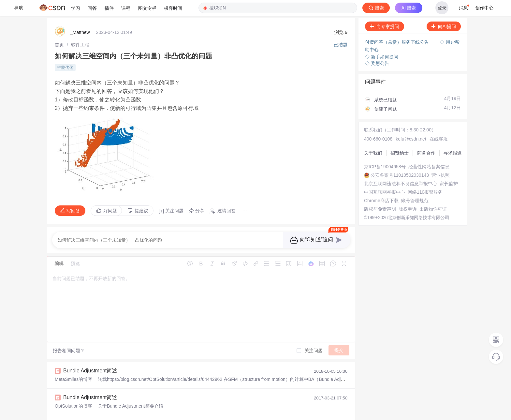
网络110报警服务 (425, 176)
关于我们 (373, 137)
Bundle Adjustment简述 (90, 355)
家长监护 (449, 168)
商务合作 (426, 137)
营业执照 (441, 159)
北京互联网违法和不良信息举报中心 (401, 168)
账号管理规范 (415, 185)
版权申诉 (408, 193)
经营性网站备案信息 (429, 151)
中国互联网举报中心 (385, 176)
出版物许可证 (433, 193)
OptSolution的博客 (73, 390)
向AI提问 (444, 11)
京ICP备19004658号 (385, 151)
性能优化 (65, 52)
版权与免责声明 (380, 193)
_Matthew (80, 17)
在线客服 (439, 123)
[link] (59, 29)
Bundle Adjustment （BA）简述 (100, 408)
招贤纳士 (400, 137)
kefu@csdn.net (411, 123)
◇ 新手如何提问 (382, 41)
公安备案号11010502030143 (400, 159)
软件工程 (80, 29)
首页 (59, 29)
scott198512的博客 (74, 417)
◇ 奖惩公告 (377, 48)
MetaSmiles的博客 (73, 364)
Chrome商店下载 (381, 185)
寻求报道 (453, 137)
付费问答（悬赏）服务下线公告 (398, 26)
